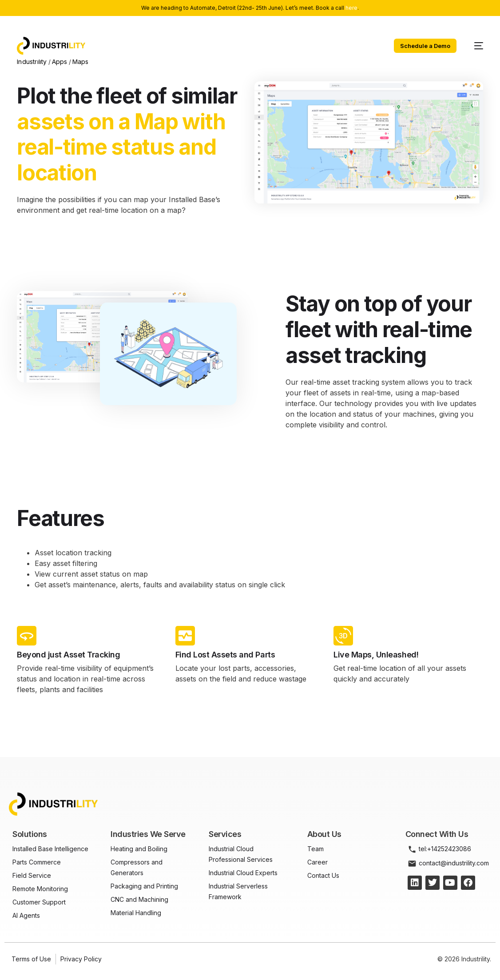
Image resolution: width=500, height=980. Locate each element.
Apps (60, 62)
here (351, 8)
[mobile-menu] (474, 46)
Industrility (32, 62)
